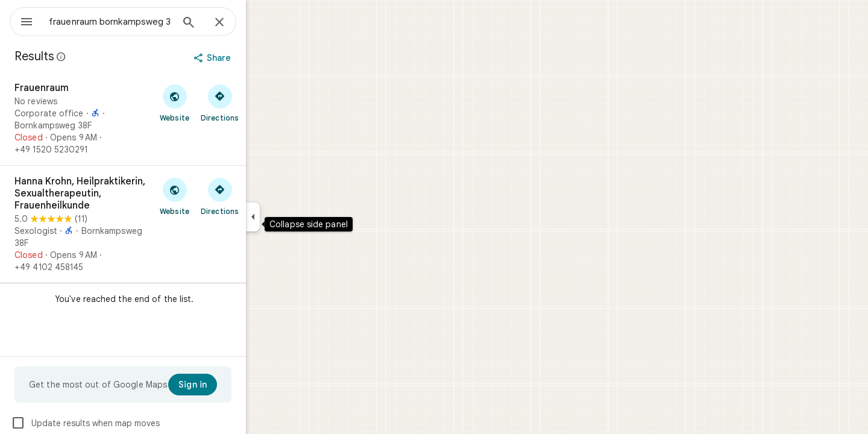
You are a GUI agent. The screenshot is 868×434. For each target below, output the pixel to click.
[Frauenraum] (166, 119)
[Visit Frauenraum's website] (218, 102)
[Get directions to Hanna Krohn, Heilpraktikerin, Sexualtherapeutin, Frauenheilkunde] (263, 196)
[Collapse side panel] (296, 217)
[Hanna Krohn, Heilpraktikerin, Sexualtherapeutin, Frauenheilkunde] (166, 224)
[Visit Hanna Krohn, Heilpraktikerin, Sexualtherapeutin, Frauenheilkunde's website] (218, 196)
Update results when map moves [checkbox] (129, 423)
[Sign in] (236, 385)
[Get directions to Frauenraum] (263, 102)
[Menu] (22, 20)
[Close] (263, 23)
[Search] (232, 24)
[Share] (257, 58)
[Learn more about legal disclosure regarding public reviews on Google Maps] (105, 57)
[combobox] (142, 22)
